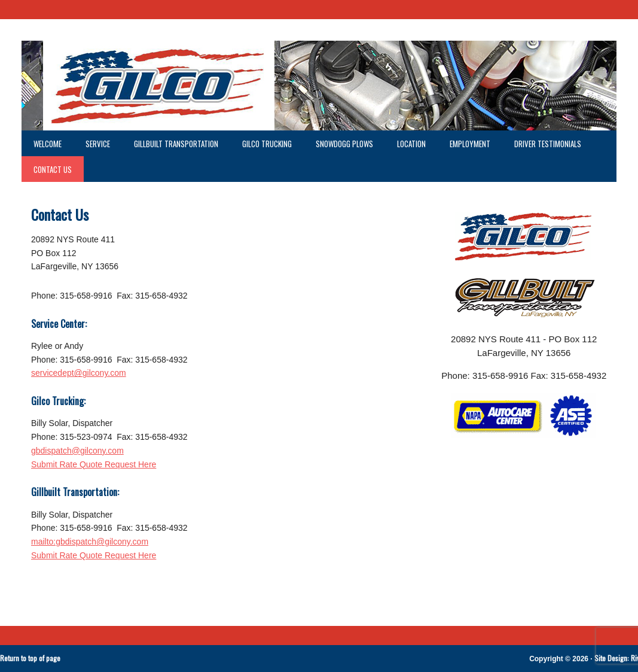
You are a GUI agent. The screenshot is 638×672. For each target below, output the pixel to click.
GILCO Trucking (267, 144)
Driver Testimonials (548, 144)
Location (411, 144)
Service (92, 144)
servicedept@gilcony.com (79, 373)
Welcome (48, 144)
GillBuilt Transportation (176, 144)
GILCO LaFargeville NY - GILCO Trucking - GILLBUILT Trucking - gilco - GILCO (319, 86)
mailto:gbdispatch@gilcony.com (90, 542)
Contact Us (53, 169)
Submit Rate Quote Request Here (94, 464)
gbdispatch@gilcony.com (77, 451)
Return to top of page (30, 658)
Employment (464, 144)
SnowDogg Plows (344, 144)
